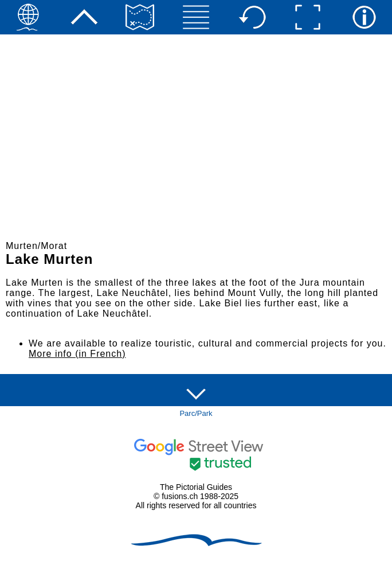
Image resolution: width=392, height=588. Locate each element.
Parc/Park (196, 413)
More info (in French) (77, 354)
